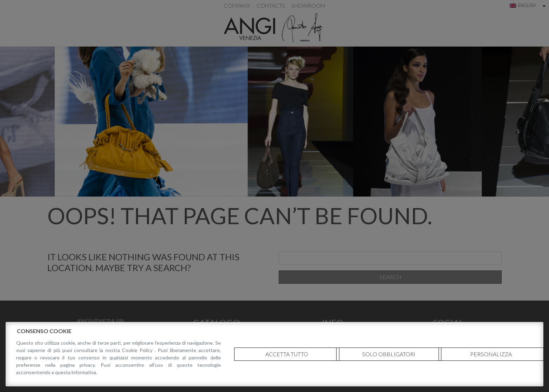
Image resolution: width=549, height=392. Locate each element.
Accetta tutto (287, 354)
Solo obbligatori (389, 354)
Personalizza (491, 354)
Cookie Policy (138, 350)
